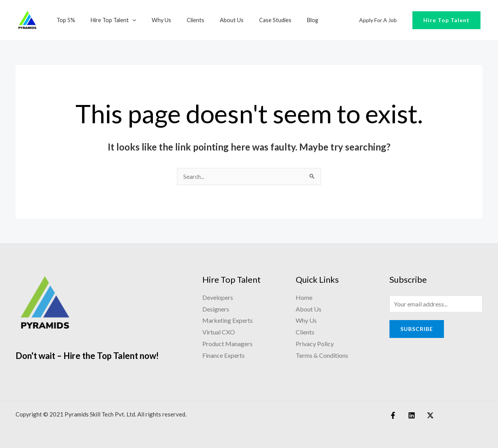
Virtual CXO (219, 332)
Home (304, 298)
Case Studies (251, 20)
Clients (180, 20)
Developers (218, 298)
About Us (212, 20)
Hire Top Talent (107, 20)
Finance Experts (224, 356)
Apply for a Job (380, 20)
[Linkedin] (410, 416)
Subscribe (417, 330)
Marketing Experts (228, 321)
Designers (216, 309)
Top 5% (63, 20)
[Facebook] (393, 416)
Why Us (151, 20)
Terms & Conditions (322, 356)
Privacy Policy (315, 344)
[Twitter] (426, 416)
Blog (284, 20)
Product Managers (227, 344)
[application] (126, 20)
